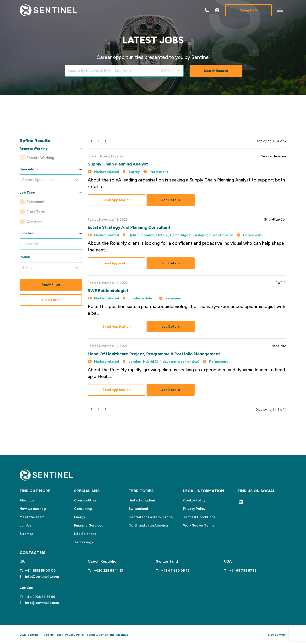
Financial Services (89, 525)
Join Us (25, 525)
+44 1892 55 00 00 (40, 571)
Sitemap (27, 534)
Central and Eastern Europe (151, 517)
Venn (283, 635)
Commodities (85, 500)
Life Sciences (85, 534)
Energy (80, 517)
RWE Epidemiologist (108, 291)
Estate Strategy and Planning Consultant (129, 227)
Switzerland (138, 509)
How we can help (33, 509)
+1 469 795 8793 (243, 571)
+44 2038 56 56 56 (40, 597)
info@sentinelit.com (42, 577)
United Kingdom (142, 500)
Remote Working (40, 158)
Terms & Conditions (199, 517)
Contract (34, 222)
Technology (84, 542)
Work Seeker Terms (199, 525)
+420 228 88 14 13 (108, 571)
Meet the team (32, 517)
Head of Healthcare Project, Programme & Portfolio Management (154, 354)
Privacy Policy (194, 509)
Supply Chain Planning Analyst (118, 164)
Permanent (36, 202)
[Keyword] (89, 71)
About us (27, 500)
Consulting (83, 509)
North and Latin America (148, 525)
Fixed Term (36, 212)
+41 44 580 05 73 (175, 571)
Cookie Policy (194, 500)
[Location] (136, 71)
